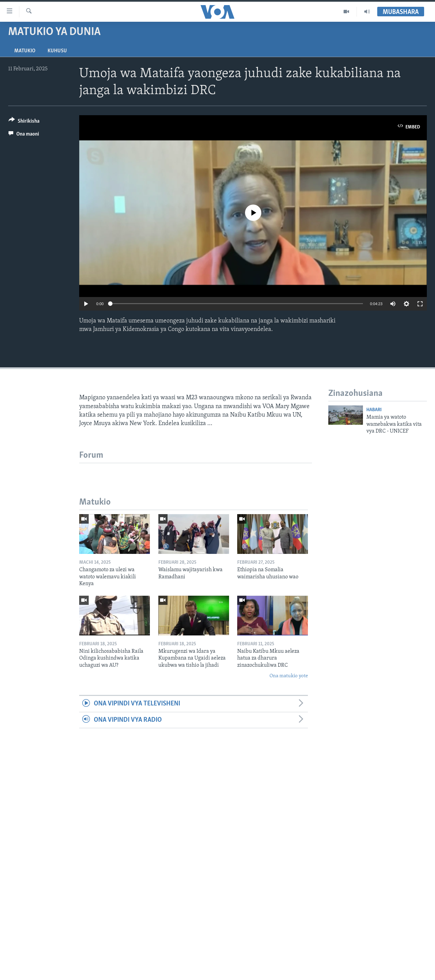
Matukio (25, 51)
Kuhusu (57, 51)
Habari (374, 410)
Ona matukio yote (289, 676)
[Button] (24, 122)
